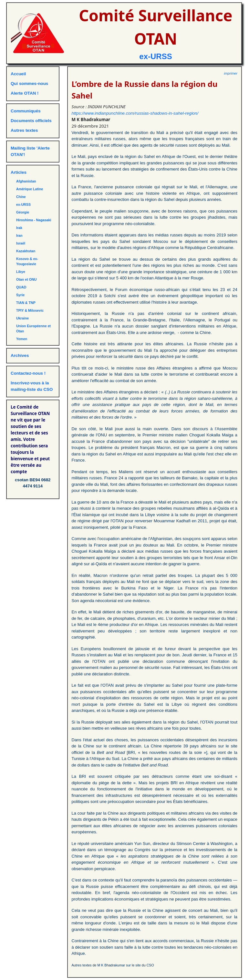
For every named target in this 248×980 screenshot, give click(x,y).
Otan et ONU (26, 279)
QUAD (21, 287)
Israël (21, 243)
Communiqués (26, 111)
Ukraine (22, 318)
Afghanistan (26, 181)
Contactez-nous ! (28, 373)
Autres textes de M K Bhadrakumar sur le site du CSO (113, 965)
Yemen (22, 339)
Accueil (18, 74)
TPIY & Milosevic (30, 310)
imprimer (231, 73)
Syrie (20, 295)
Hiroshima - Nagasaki (34, 220)
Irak (19, 228)
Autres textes (24, 130)
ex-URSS (155, 56)
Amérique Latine (30, 189)
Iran (19, 235)
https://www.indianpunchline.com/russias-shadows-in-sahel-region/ (135, 113)
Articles (19, 172)
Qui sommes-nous (29, 83)
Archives (20, 355)
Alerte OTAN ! (25, 93)
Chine (21, 197)
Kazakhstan (26, 251)
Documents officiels (31, 121)
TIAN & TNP (26, 303)
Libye (21, 272)
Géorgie (23, 212)
